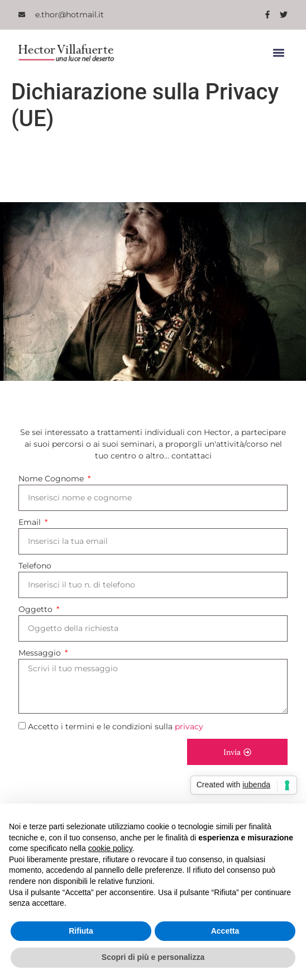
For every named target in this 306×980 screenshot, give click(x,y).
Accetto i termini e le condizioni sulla (116, 727)
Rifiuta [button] (81, 931)
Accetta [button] (225, 931)
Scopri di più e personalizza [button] (153, 957)
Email (31, 522)
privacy (189, 727)
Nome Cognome (52, 479)
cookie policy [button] (110, 848)
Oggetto (37, 609)
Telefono (35, 566)
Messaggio (41, 653)
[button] (278, 53)
